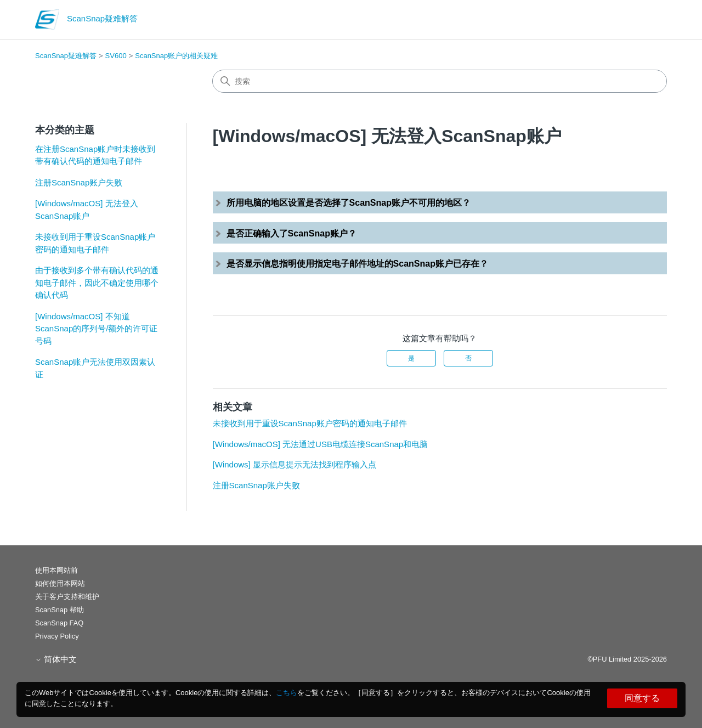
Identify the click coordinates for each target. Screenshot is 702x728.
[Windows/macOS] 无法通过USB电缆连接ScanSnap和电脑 (321, 444)
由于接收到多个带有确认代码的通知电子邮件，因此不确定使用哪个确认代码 (97, 283)
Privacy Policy (57, 636)
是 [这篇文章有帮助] (411, 358)
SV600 (116, 56)
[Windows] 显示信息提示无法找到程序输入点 (295, 464)
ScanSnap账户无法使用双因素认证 (95, 368)
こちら (287, 693)
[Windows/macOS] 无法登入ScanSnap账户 (87, 210)
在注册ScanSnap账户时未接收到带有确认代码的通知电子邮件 (95, 155)
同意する (642, 698)
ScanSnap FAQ (59, 623)
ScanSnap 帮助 (60, 610)
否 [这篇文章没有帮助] (468, 358)
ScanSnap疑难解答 (66, 56)
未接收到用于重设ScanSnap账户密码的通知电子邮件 (95, 243)
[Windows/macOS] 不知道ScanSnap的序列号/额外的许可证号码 (96, 329)
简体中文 (56, 659)
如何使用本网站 (60, 583)
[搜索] (440, 81)
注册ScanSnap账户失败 (79, 182)
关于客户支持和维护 (67, 597)
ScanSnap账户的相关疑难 (176, 56)
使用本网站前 (56, 570)
